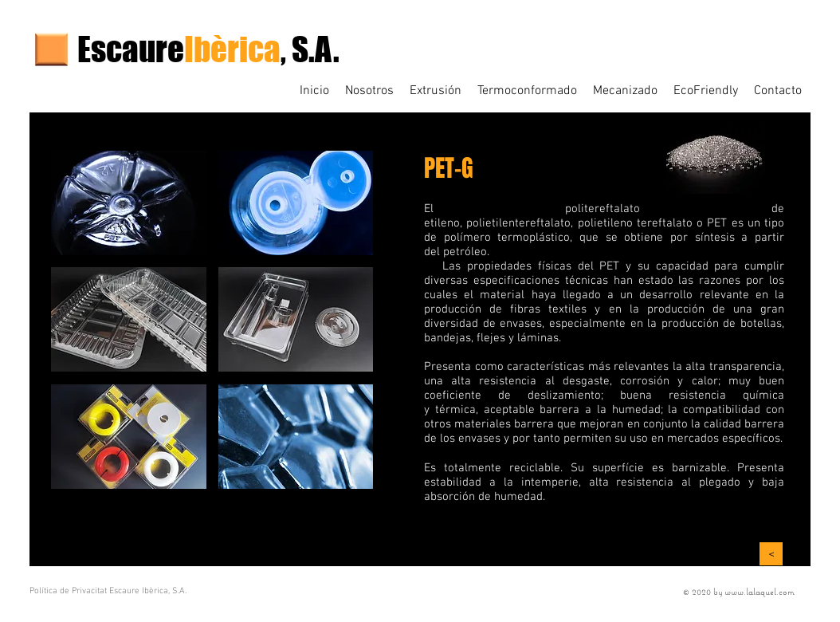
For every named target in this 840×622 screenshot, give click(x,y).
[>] (771, 554)
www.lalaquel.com (760, 591)
